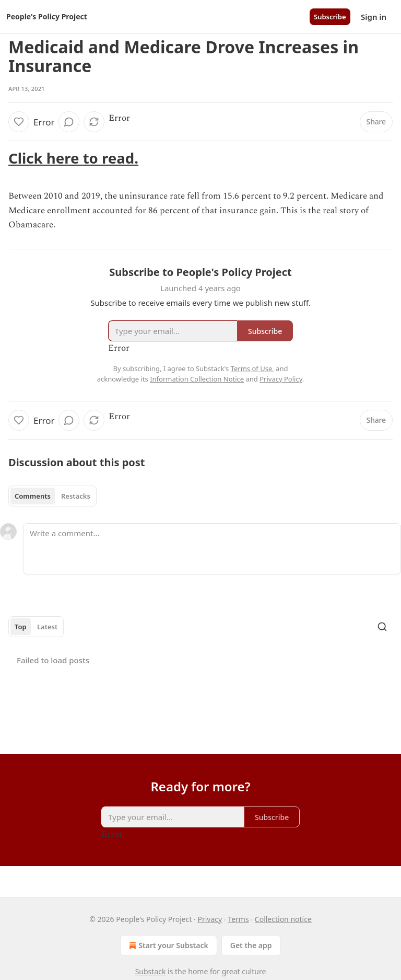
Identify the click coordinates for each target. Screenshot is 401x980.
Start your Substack (167, 946)
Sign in (374, 17)
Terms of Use (252, 368)
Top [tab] (21, 627)
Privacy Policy (281, 379)
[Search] (382, 627)
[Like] (19, 122)
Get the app (251, 945)
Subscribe (330, 17)
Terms (238, 919)
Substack (151, 971)
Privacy (210, 919)
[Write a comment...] (212, 549)
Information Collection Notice (197, 379)
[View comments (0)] (69, 122)
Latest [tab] (47, 627)
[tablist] (52, 496)
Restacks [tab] (76, 496)
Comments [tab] (33, 496)
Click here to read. (73, 158)
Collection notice (283, 919)
